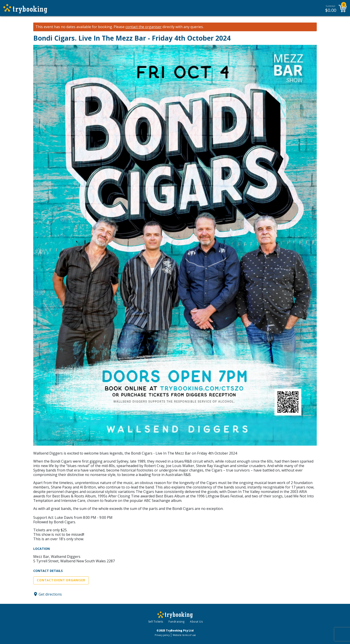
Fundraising (177, 622)
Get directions (50, 594)
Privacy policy (162, 635)
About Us (196, 622)
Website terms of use (184, 635)
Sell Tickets (156, 622)
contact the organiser (144, 27)
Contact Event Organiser (61, 580)
